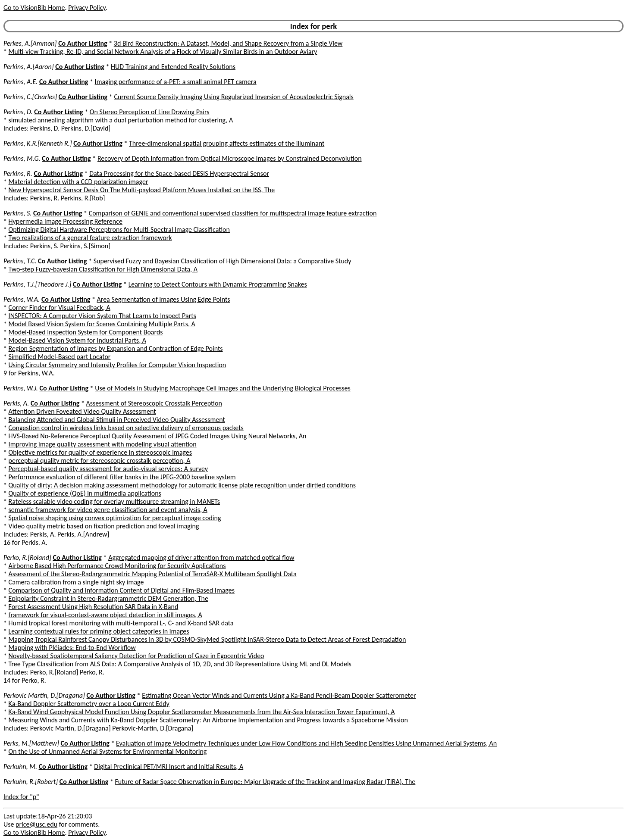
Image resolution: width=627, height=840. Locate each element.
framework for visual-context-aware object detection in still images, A (105, 615)
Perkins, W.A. (22, 299)
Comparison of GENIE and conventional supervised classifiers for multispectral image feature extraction (233, 213)
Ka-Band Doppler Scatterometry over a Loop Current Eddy (89, 704)
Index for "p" (21, 797)
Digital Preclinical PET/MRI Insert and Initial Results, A (169, 767)
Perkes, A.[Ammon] (30, 43)
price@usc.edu (36, 824)
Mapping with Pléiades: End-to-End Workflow (72, 648)
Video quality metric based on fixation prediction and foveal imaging (104, 526)
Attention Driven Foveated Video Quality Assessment (82, 411)
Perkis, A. (16, 403)
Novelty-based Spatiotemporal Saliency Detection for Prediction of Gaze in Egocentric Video (136, 656)
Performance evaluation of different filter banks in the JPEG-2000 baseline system (122, 477)
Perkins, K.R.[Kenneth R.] (38, 143)
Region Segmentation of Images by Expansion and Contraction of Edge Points (116, 348)
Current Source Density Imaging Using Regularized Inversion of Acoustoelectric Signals (234, 97)
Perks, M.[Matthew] (31, 743)
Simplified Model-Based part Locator (60, 357)
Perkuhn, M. (20, 767)
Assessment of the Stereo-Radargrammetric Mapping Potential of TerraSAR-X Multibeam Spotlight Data (153, 574)
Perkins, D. (18, 112)
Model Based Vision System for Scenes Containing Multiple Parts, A (102, 324)
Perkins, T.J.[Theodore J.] (37, 284)
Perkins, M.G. (22, 158)
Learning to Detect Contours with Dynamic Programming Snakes (218, 284)
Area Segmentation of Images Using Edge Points (164, 299)
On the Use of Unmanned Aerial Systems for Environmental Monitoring (108, 751)
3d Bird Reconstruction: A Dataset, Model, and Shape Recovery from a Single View (228, 43)
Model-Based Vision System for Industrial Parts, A (77, 340)
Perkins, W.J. (21, 388)
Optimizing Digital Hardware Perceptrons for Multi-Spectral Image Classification (119, 230)
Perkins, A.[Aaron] (29, 67)
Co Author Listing (83, 43)
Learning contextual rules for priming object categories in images (99, 631)
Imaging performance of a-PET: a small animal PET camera (176, 82)
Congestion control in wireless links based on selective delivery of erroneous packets (126, 428)
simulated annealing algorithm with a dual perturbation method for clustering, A (121, 120)
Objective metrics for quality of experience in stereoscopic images (100, 452)
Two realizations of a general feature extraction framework (90, 238)
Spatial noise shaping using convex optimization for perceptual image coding (115, 518)
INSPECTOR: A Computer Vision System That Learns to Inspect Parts (102, 316)
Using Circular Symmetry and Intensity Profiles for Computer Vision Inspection (118, 365)
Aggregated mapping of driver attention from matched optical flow (201, 557)
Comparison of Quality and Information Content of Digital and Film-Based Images (122, 590)
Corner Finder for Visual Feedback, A (60, 308)
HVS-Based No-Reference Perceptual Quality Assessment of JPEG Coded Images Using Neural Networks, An (158, 436)
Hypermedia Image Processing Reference (66, 221)
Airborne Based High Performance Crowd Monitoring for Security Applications (117, 566)
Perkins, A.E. (20, 82)
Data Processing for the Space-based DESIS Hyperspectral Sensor (179, 173)
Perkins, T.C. (20, 261)
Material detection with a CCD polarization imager (78, 182)
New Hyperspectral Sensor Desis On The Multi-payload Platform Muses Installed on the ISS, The (142, 190)
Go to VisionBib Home (34, 8)
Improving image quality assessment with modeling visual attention (103, 444)
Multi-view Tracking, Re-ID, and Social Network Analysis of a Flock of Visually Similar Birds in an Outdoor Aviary (163, 52)
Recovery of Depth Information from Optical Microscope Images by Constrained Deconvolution (230, 158)
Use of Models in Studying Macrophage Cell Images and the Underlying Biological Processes (223, 388)
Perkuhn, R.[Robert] (31, 782)
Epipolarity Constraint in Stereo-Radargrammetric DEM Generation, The (108, 598)
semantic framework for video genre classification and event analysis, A (108, 510)
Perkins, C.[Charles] (30, 97)
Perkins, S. (17, 213)
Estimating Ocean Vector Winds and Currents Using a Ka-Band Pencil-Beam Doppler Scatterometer (279, 695)
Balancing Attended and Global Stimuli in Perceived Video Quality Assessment (117, 420)
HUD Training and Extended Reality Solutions (173, 67)
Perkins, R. (18, 173)
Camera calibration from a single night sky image (76, 582)
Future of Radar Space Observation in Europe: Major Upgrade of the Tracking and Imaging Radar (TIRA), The (265, 782)
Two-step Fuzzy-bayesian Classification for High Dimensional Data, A (103, 269)
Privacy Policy (87, 8)
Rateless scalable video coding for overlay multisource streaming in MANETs (114, 501)
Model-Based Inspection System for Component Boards (86, 332)
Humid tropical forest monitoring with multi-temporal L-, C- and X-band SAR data (121, 623)
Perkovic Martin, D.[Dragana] (44, 695)
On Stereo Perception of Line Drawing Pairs (150, 112)
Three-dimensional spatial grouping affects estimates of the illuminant (227, 143)
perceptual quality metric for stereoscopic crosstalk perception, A (100, 461)
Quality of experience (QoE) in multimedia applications (85, 493)
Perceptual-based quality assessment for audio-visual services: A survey (108, 469)
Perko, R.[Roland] (27, 557)
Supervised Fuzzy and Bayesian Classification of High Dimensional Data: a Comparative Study (223, 261)
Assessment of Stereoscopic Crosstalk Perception (154, 403)
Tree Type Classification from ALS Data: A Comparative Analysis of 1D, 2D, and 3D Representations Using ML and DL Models (180, 664)
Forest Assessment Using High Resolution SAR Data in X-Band (94, 607)
